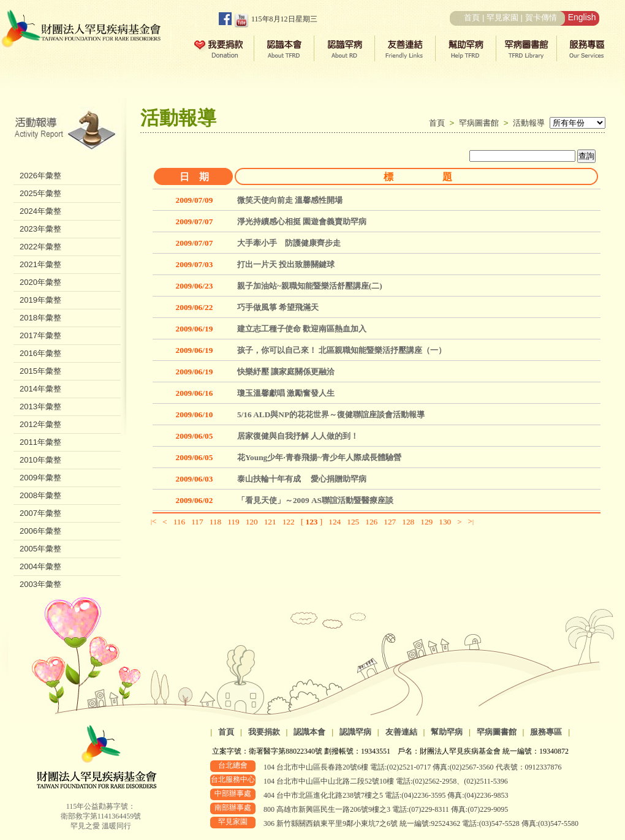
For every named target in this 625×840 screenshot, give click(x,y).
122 (289, 522)
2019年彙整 (40, 300)
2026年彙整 (40, 176)
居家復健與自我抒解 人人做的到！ (298, 436)
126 (371, 522)
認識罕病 (355, 732)
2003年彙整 (40, 584)
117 (197, 522)
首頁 (472, 17)
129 (426, 522)
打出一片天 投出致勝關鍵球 (286, 264)
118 (216, 522)
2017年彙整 (40, 335)
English (582, 17)
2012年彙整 (40, 424)
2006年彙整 (40, 531)
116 (180, 522)
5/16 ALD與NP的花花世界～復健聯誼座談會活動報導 (331, 414)
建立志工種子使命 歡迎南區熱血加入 (302, 329)
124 (335, 522)
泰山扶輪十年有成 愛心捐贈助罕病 (302, 479)
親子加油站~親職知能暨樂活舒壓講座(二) (310, 286)
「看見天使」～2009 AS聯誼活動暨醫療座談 (315, 500)
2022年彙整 (40, 247)
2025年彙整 (40, 193)
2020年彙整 (40, 282)
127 (390, 522)
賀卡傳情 (541, 17)
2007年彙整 (40, 513)
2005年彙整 (40, 549)
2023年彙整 (40, 229)
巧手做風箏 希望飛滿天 (278, 307)
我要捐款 (264, 732)
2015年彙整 (40, 371)
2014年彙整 (40, 389)
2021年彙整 (40, 264)
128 (408, 522)
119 (233, 522)
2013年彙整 (40, 407)
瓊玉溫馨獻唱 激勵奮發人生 (286, 393)
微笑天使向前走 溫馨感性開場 (290, 200)
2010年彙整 (40, 460)
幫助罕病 (447, 732)
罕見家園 (502, 17)
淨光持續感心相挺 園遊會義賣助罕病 (302, 221)
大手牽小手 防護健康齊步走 (289, 243)
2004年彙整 (40, 566)
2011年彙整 (40, 442)
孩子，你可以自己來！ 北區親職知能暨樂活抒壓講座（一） (342, 350)
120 (252, 522)
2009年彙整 (40, 478)
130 (445, 522)
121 (270, 522)
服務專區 (546, 732)
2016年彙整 (40, 353)
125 (353, 522)
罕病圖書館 (481, 123)
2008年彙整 (40, 495)
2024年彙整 (40, 211)
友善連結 (401, 732)
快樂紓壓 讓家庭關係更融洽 (286, 372)
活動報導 (529, 123)
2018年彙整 (40, 318)
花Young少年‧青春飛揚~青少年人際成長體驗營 (319, 457)
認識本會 (309, 732)
